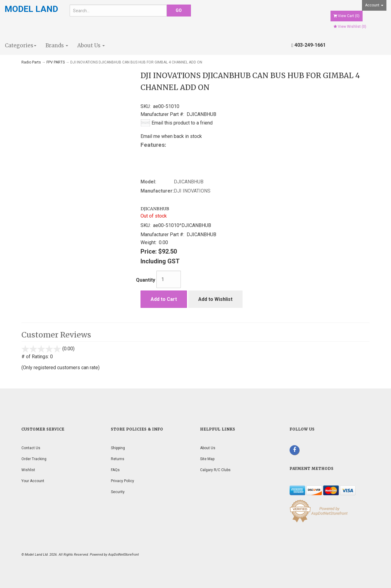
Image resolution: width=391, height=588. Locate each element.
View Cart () (347, 16)
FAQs (115, 470)
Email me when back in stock (171, 136)
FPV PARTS (56, 62)
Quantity (146, 280)
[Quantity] (169, 279)
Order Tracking (34, 459)
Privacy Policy (122, 481)
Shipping (118, 448)
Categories (21, 45)
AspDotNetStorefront (123, 555)
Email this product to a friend (182, 123)
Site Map (207, 459)
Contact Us (31, 448)
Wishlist (28, 470)
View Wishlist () (350, 27)
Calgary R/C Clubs (215, 470)
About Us (91, 45)
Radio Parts (31, 62)
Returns (118, 459)
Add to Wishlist (215, 299)
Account (374, 5)
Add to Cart (164, 299)
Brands (57, 45)
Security (118, 492)
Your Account (33, 481)
